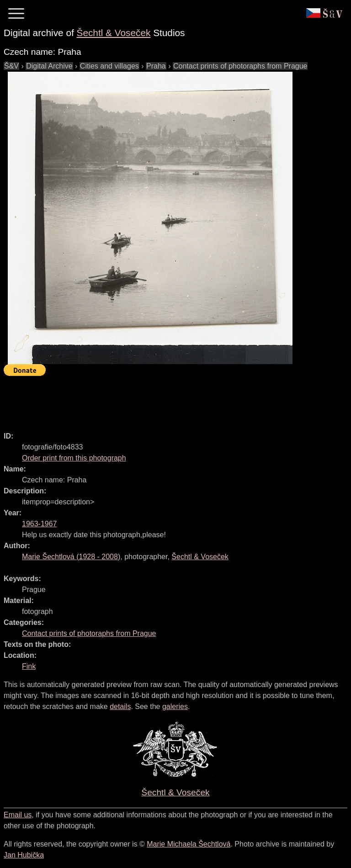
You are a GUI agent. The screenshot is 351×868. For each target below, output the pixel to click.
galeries (175, 707)
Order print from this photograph (74, 458)
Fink (29, 666)
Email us (18, 815)
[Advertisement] (170, 400)
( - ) (71, 557)
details (120, 707)
